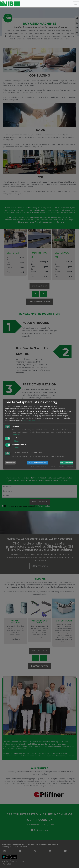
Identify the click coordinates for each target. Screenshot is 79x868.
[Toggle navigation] (76, 4)
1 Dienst (15, 441)
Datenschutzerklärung (31, 420)
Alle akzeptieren (66, 463)
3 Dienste (16, 434)
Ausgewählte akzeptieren (38, 463)
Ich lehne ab (10, 463)
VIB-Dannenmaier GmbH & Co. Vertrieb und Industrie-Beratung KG (52, 467)
